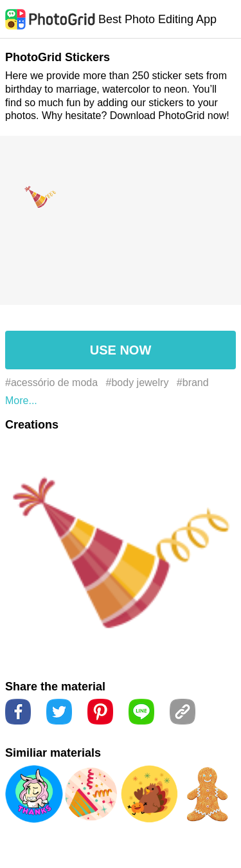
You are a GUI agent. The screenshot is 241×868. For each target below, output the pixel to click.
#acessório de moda (51, 383)
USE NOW (121, 350)
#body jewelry (138, 383)
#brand (193, 383)
